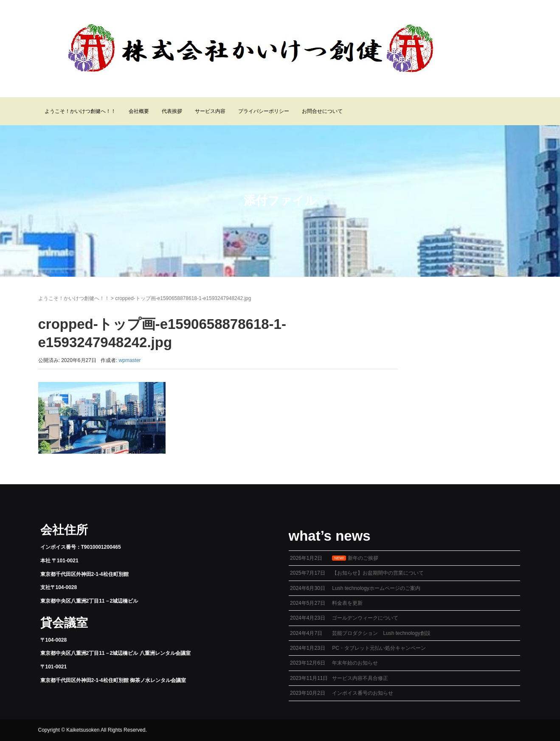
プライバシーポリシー (264, 111)
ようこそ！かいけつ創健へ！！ (80, 111)
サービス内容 (210, 111)
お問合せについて (322, 111)
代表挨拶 (172, 111)
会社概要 (139, 111)
